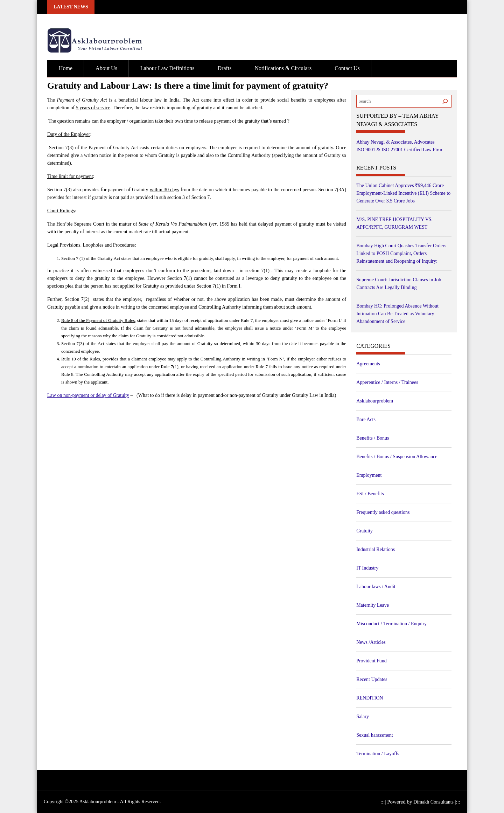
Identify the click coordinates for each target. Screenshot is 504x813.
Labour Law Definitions (167, 68)
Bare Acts (366, 419)
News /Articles (371, 642)
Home (66, 68)
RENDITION (370, 698)
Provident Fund (372, 661)
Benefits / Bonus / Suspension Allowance (397, 457)
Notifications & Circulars (283, 68)
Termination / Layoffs (378, 754)
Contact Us (347, 68)
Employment (369, 475)
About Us (106, 68)
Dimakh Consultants (434, 802)
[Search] (445, 101)
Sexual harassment (375, 735)
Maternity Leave (373, 605)
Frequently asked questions (383, 512)
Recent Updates (372, 679)
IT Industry (367, 568)
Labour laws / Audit (376, 587)
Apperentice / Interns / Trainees (387, 382)
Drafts (225, 68)
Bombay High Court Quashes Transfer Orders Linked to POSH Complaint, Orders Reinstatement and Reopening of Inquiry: (401, 253)
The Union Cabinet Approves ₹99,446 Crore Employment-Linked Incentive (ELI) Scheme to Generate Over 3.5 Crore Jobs (403, 193)
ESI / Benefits (370, 494)
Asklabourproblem (375, 401)
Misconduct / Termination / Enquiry (391, 624)
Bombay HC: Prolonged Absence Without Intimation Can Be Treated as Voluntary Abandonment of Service (397, 314)
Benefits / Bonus (373, 438)
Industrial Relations (376, 549)
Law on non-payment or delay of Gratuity (88, 396)
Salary (363, 716)
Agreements (368, 364)
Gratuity (365, 531)
